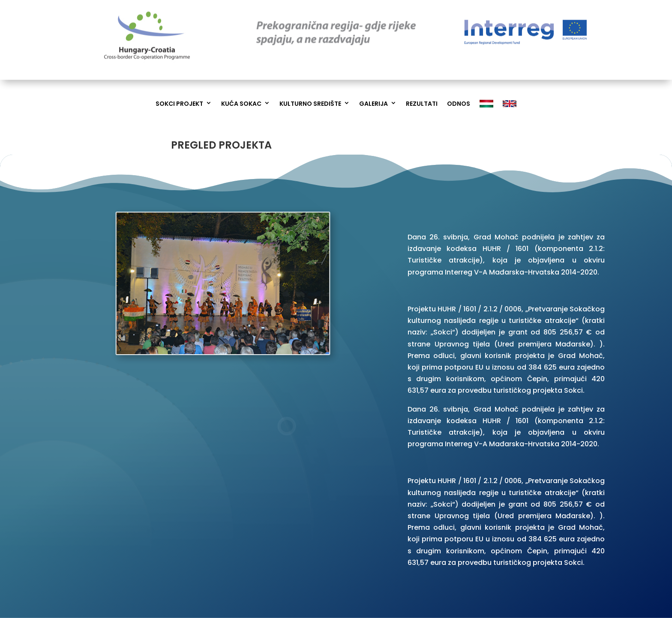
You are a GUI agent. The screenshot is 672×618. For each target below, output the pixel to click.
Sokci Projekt (179, 104)
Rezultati (422, 104)
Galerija (373, 104)
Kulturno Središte (310, 104)
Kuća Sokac (241, 104)
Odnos (459, 104)
